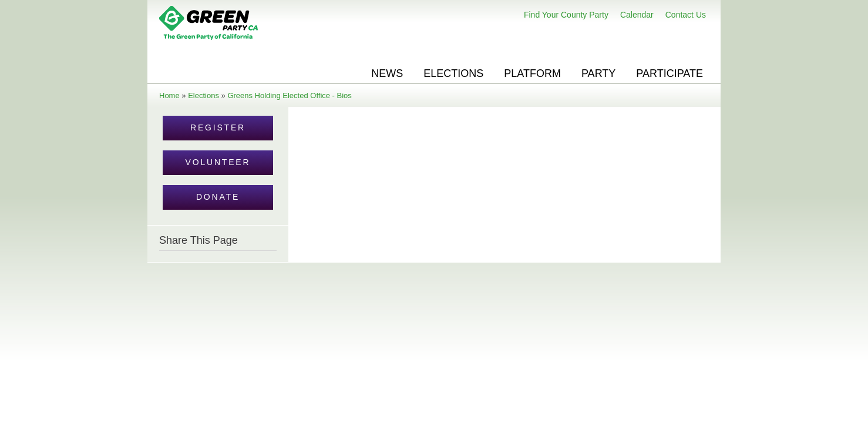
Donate (218, 197)
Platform (532, 73)
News (387, 73)
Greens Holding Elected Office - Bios (289, 95)
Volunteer (218, 162)
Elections (453, 73)
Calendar (637, 15)
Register (218, 127)
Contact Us (686, 15)
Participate (669, 73)
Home (169, 95)
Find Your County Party (566, 15)
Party (598, 73)
